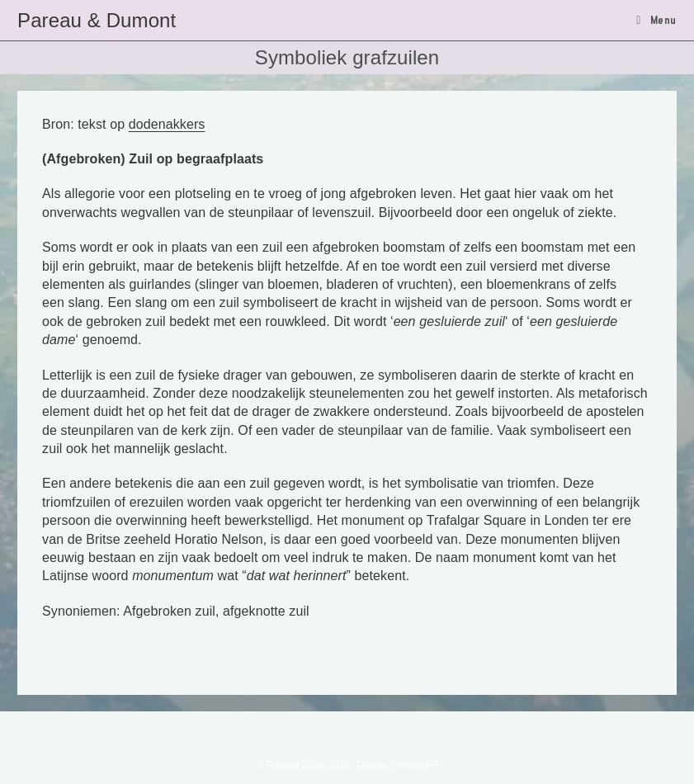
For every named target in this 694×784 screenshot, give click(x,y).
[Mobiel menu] (656, 20)
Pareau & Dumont (97, 20)
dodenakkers (167, 124)
